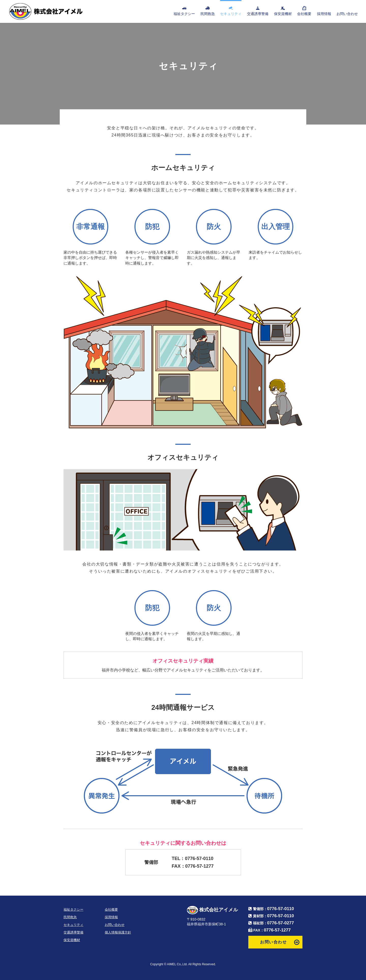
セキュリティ (231, 14)
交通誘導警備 (258, 14)
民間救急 (208, 14)
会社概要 (304, 14)
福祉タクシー (184, 14)
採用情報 (324, 14)
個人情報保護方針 (118, 932)
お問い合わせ (347, 14)
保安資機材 (283, 14)
